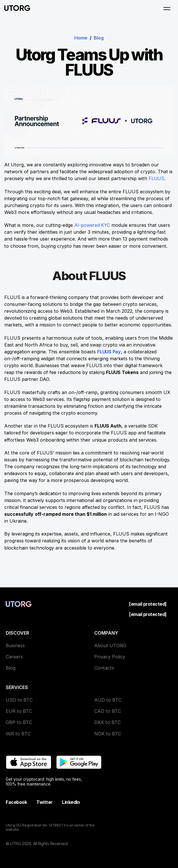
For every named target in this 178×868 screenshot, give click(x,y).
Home (81, 38)
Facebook (16, 802)
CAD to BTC (108, 711)
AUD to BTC (108, 700)
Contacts (104, 668)
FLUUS (157, 178)
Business (15, 645)
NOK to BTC (108, 734)
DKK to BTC (107, 722)
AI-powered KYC (93, 225)
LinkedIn (71, 802)
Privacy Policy (110, 657)
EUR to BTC (19, 711)
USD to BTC (19, 700)
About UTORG (110, 645)
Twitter (44, 802)
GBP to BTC (19, 722)
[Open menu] (167, 9)
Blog (99, 38)
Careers (14, 657)
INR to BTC (18, 734)
